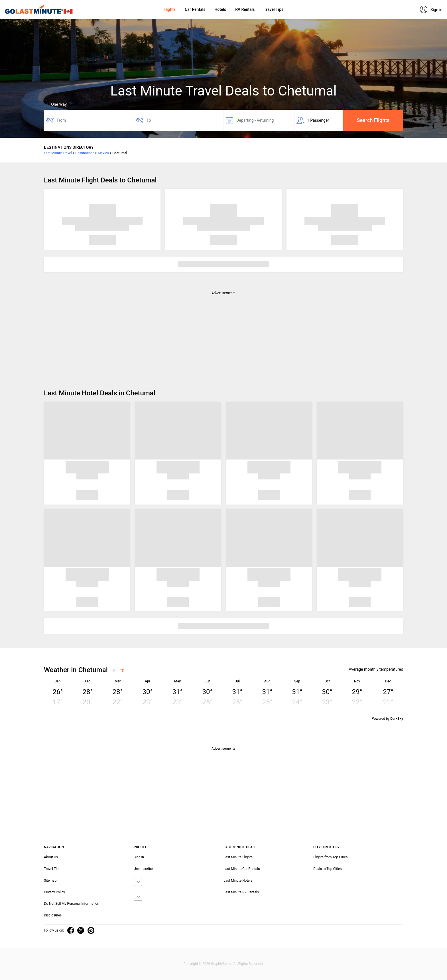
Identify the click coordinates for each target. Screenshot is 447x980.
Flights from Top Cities (330, 857)
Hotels (220, 9)
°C (122, 671)
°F (114, 671)
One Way (55, 104)
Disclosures (53, 915)
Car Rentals (195, 9)
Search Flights (373, 120)
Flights (170, 9)
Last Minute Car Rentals (242, 869)
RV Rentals (245, 9)
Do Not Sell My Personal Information (72, 904)
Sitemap (50, 881)
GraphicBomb (221, 964)
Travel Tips (274, 9)
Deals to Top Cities (328, 869)
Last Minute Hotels (238, 881)
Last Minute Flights (238, 857)
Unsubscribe (143, 869)
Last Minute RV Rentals (241, 892)
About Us (51, 857)
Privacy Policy (54, 892)
